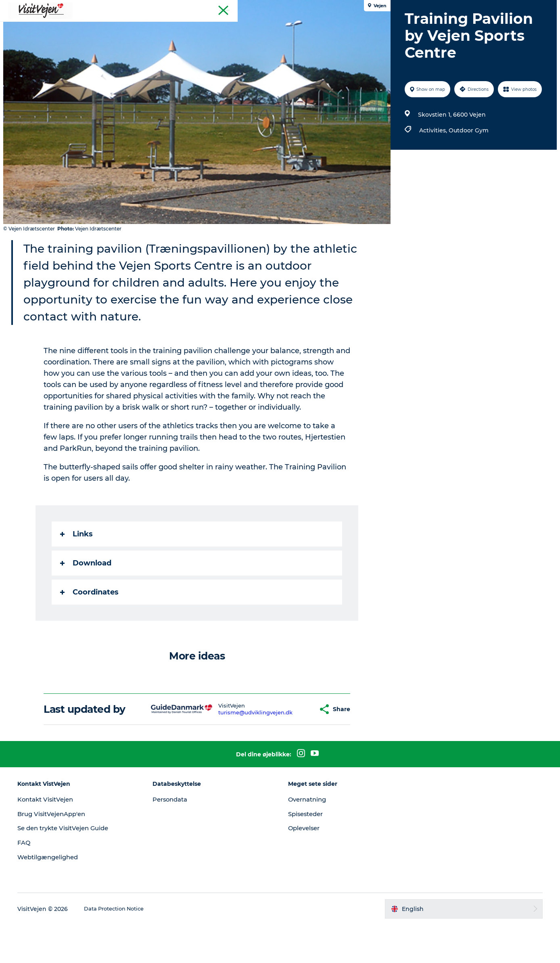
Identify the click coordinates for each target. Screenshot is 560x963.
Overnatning (309, 838)
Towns (323, 26)
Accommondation (240, 26)
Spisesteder (307, 852)
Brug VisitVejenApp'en (67, 852)
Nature (290, 26)
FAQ (37, 881)
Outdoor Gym (467, 188)
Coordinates (91, 630)
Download (87, 601)
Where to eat (179, 26)
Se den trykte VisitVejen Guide (79, 866)
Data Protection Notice (130, 947)
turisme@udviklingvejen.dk (241, 751)
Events (355, 26)
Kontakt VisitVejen (60, 838)
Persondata (178, 838)
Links (78, 572)
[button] (298, 748)
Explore (389, 26)
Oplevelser (305, 866)
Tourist (544, 8)
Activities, (432, 188)
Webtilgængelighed (63, 895)
